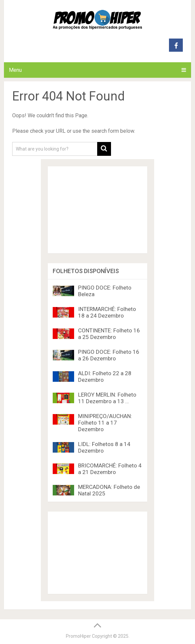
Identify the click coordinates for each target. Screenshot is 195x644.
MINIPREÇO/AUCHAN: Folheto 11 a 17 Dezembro (105, 423)
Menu (15, 70)
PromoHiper (78, 636)
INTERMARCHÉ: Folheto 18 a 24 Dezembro (107, 312)
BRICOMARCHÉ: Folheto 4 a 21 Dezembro (110, 469)
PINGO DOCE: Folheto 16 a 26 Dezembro (109, 355)
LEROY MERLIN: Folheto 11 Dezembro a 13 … (107, 398)
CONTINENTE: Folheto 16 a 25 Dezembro (109, 334)
